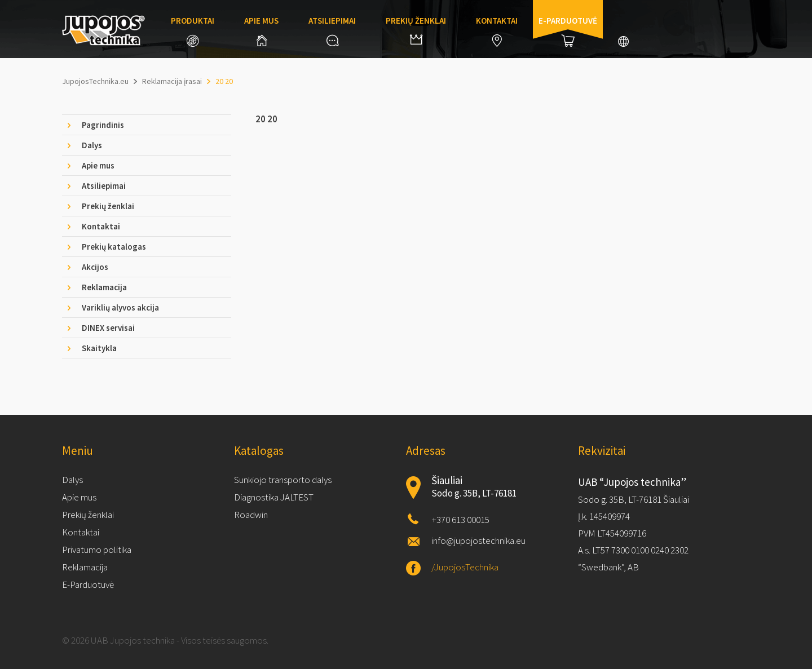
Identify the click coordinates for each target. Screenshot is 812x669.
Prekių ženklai (416, 30)
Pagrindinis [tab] (103, 125)
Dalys (72, 480)
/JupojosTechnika (465, 567)
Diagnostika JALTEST (274, 497)
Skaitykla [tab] (99, 348)
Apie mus (261, 31)
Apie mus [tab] (98, 165)
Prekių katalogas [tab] (114, 247)
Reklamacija (85, 567)
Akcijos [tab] (95, 267)
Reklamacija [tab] (104, 287)
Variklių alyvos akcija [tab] (120, 307)
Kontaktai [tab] (101, 226)
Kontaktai (497, 31)
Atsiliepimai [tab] (104, 186)
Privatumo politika (97, 550)
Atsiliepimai (332, 31)
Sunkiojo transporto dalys (283, 480)
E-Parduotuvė (88, 584)
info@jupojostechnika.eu (478, 540)
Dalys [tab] (92, 145)
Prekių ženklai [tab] (108, 206)
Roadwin (251, 515)
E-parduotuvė (568, 31)
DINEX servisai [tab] (108, 328)
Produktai (193, 31)
